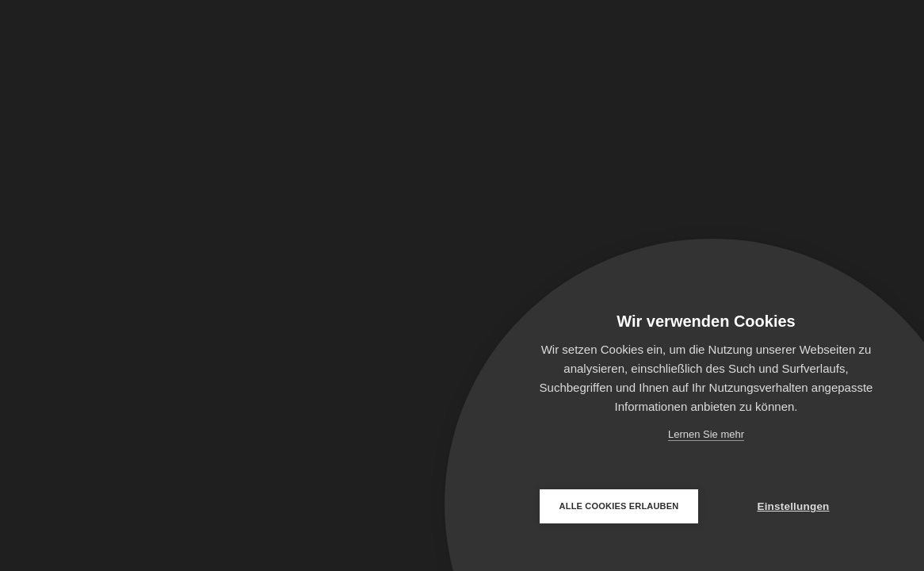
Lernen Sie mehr (706, 434)
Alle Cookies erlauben (619, 506)
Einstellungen (793, 506)
